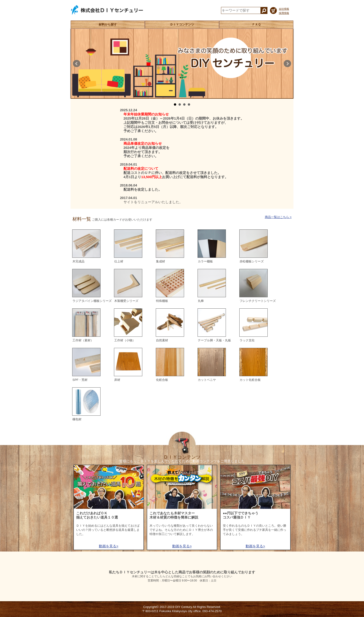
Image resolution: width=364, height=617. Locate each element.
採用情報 (284, 13)
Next (287, 64)
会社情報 (284, 9)
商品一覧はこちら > (278, 217)
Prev (77, 64)
